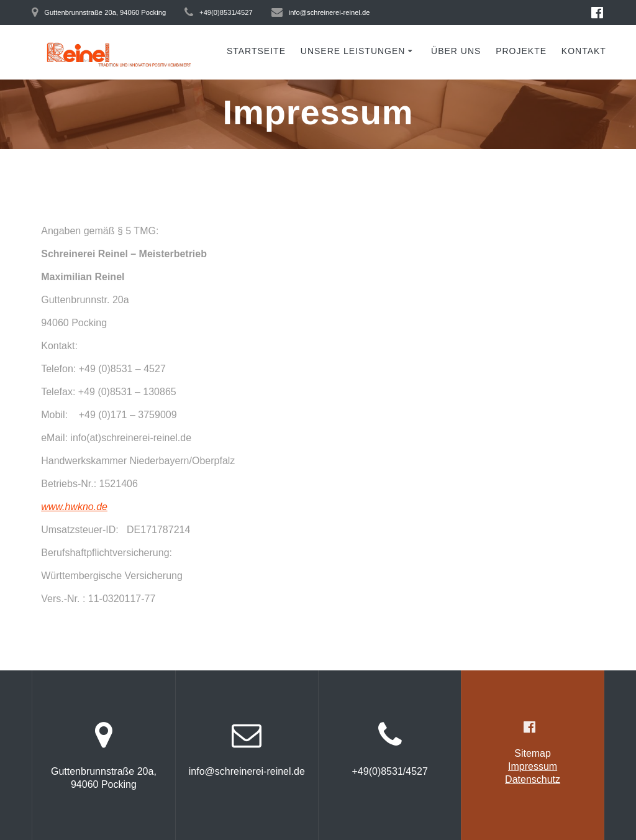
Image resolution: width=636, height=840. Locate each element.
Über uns (456, 51)
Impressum (533, 766)
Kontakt (584, 51)
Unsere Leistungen (353, 51)
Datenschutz (533, 779)
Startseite (256, 51)
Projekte (521, 51)
